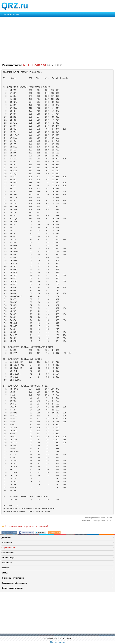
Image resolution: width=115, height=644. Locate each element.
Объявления (7, 553)
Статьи (5, 573)
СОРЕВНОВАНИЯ (10, 14)
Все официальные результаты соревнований (26, 526)
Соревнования (8, 548)
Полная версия (57, 642)
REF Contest (34, 65)
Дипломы (6, 537)
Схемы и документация (13, 578)
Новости (6, 568)
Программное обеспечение (14, 583)
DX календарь (8, 558)
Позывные (7, 542)
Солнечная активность (12, 588)
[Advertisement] (57, 39)
